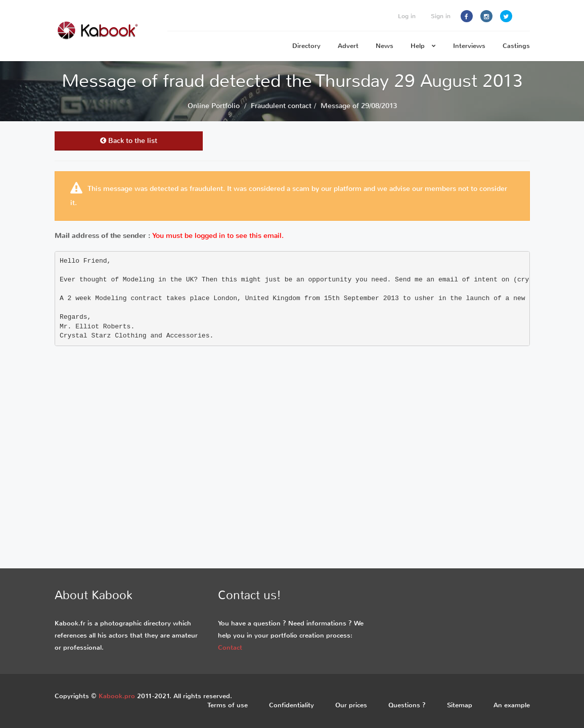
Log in (407, 16)
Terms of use (228, 705)
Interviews (469, 46)
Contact (230, 647)
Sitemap (460, 705)
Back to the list (129, 141)
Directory (306, 46)
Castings (516, 46)
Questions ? (407, 705)
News (385, 46)
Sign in (441, 16)
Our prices (351, 705)
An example (512, 705)
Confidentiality (291, 705)
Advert (348, 46)
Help (423, 46)
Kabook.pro (117, 696)
